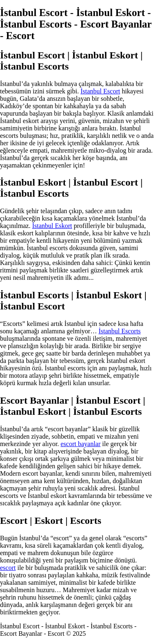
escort (8, 568)
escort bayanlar (81, 444)
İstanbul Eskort (52, 226)
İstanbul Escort (100, 91)
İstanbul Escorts (120, 331)
